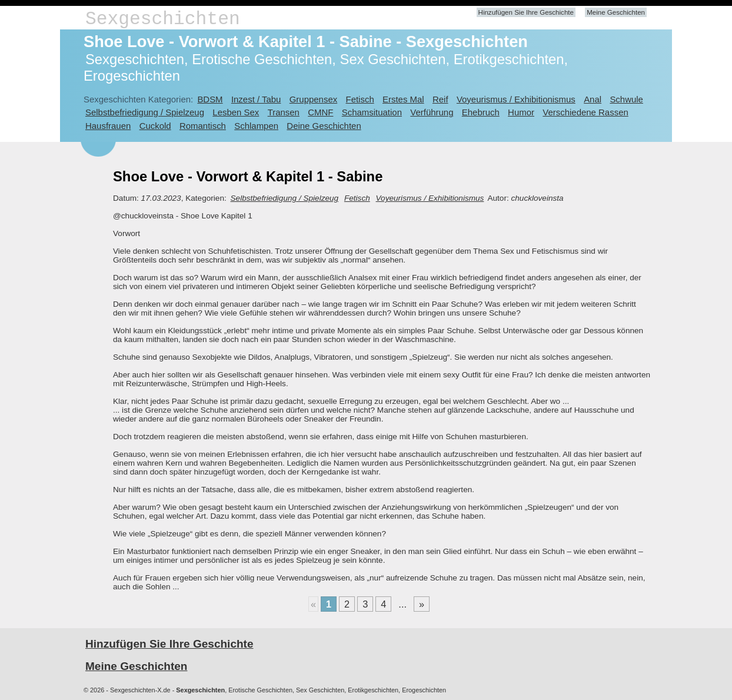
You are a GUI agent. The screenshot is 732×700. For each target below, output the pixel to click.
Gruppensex (313, 99)
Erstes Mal (403, 99)
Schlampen (256, 126)
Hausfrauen (108, 126)
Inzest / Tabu (256, 99)
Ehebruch (481, 112)
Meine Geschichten (616, 12)
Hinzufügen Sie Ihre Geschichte (526, 12)
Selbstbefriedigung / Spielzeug (145, 112)
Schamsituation (372, 112)
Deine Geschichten (324, 126)
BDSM (210, 99)
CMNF (320, 112)
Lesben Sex (236, 112)
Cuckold (155, 126)
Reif (440, 99)
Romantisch (203, 126)
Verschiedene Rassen (585, 112)
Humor (521, 112)
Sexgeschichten (163, 19)
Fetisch (360, 99)
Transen (284, 112)
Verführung (432, 112)
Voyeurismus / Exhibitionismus (516, 99)
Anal (593, 99)
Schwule (626, 99)
